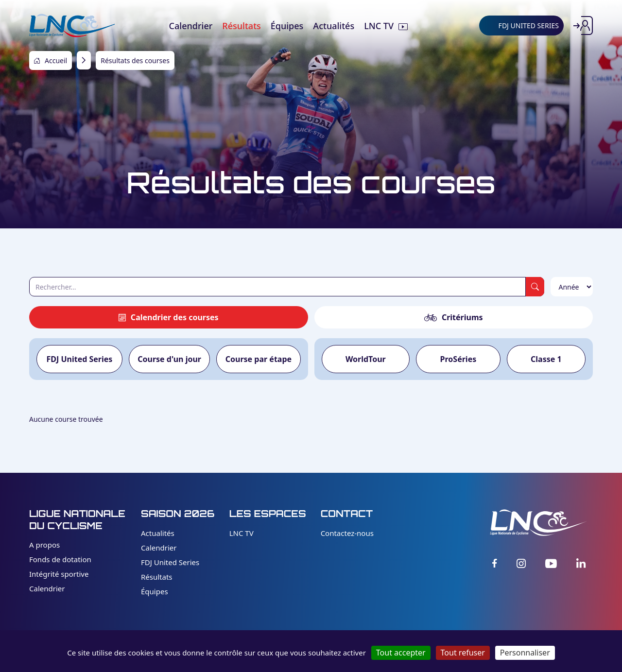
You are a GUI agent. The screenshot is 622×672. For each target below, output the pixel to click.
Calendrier (47, 588)
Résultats (157, 577)
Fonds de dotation (60, 559)
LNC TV (242, 533)
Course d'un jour (169, 359)
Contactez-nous (347, 533)
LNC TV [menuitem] (379, 26)
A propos (44, 545)
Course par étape (259, 359)
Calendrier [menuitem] (191, 26)
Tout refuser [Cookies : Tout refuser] (463, 653)
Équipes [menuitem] (287, 26)
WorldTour (366, 359)
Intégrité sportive (59, 574)
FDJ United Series (79, 359)
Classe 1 (546, 359)
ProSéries (458, 359)
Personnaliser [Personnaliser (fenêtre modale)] (525, 653)
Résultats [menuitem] (241, 26)
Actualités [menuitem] (334, 26)
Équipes (155, 591)
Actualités (158, 533)
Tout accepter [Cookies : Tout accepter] (401, 653)
